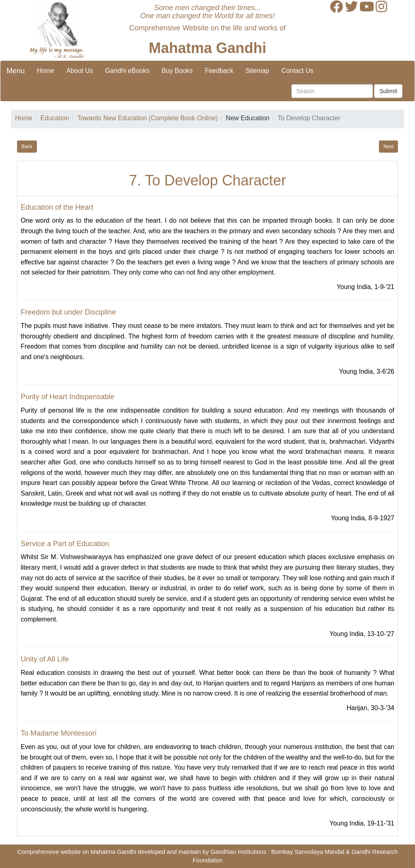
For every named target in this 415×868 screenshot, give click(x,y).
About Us (80, 71)
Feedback (219, 71)
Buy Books (177, 71)
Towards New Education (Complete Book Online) (148, 118)
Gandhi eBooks (127, 71)
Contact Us (297, 71)
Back (27, 147)
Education (55, 118)
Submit (388, 91)
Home (46, 71)
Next (388, 147)
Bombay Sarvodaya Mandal (308, 852)
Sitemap (258, 71)
